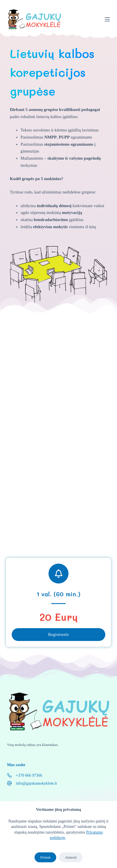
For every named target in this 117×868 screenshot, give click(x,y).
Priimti (45, 857)
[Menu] (107, 19)
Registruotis (59, 634)
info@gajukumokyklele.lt (37, 783)
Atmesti (71, 857)
